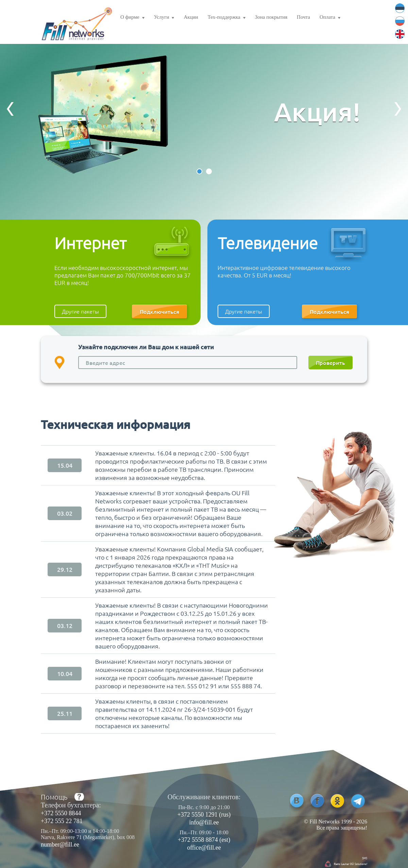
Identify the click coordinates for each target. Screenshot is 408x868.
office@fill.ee (204, 848)
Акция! (317, 111)
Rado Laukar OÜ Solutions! (351, 864)
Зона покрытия (271, 17)
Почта (303, 17)
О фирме (132, 18)
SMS (365, 858)
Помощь (54, 797)
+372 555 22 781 (62, 821)
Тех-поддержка (227, 18)
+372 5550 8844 (61, 813)
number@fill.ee (60, 845)
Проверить (330, 363)
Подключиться (159, 311)
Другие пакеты (80, 311)
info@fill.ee (204, 822)
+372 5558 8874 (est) (204, 840)
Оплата (330, 18)
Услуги (164, 18)
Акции (191, 17)
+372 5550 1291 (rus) (204, 815)
